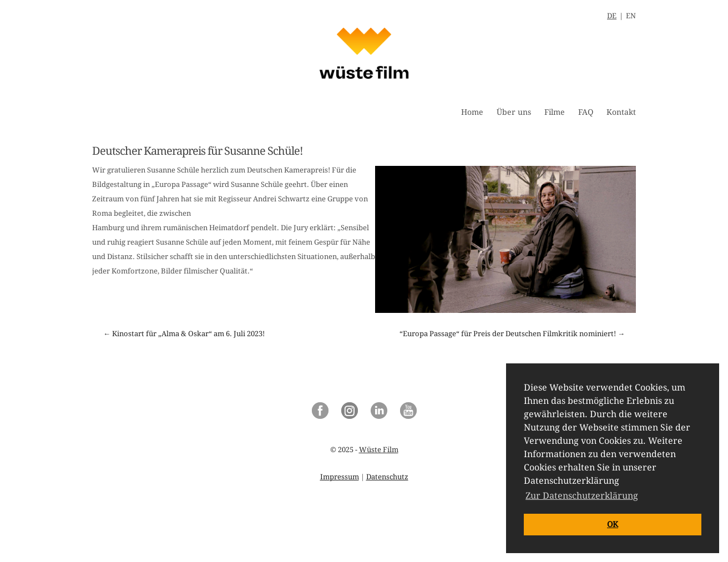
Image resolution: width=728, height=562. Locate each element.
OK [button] (613, 524)
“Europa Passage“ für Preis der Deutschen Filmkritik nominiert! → (512, 334)
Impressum (340, 477)
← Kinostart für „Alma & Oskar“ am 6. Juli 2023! (184, 334)
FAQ (586, 112)
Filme (555, 112)
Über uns (514, 112)
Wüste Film (379, 450)
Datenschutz (387, 477)
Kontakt (621, 112)
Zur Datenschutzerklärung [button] (582, 496)
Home (472, 112)
